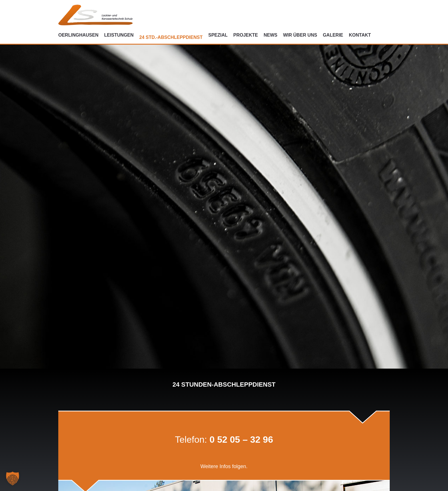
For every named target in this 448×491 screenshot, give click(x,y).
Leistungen (119, 35)
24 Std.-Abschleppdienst (171, 37)
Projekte (246, 35)
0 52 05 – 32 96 (241, 440)
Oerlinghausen (78, 35)
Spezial (218, 35)
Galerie (333, 35)
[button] (13, 478)
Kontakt (360, 35)
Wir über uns (300, 35)
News (271, 35)
